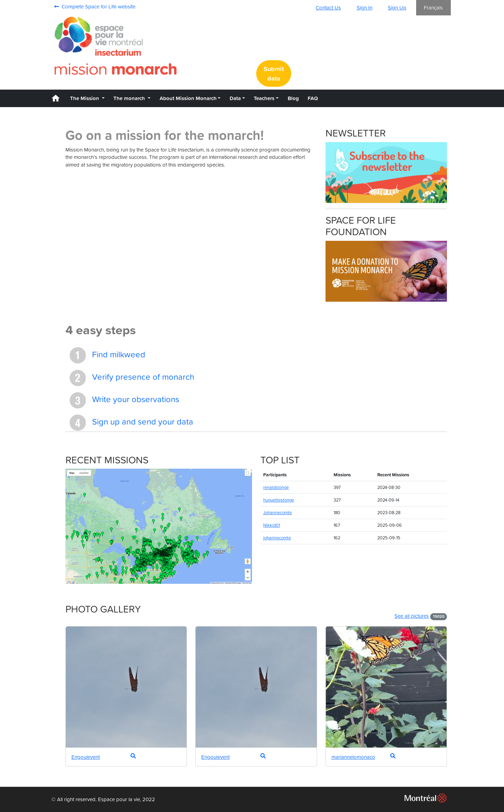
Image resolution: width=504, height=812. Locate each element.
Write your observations (124, 400)
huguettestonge (279, 500)
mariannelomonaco (353, 757)
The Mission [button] (85, 98)
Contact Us (328, 8)
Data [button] (235, 98)
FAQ (313, 98)
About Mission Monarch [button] (188, 98)
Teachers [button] (264, 98)
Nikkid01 (272, 525)
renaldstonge (276, 487)
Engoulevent (86, 757)
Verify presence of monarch (132, 378)
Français (433, 8)
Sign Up (397, 8)
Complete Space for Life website (95, 6)
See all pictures (412, 616)
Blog (293, 98)
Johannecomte (278, 513)
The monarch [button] (130, 98)
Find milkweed (107, 355)
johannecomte (277, 538)
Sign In (365, 8)
